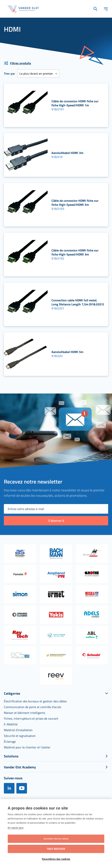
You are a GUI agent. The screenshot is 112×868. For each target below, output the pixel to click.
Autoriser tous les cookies (56, 839)
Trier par (9, 74)
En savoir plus (16, 828)
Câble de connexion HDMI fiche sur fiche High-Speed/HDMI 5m (75, 203)
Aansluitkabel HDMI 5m (67, 352)
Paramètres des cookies (56, 859)
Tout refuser (56, 849)
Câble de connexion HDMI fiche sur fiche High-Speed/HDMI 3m (75, 252)
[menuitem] (35, 701)
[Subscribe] (56, 521)
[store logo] (23, 9)
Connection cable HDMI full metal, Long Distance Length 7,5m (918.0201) (78, 302)
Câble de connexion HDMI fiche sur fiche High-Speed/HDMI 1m (75, 103)
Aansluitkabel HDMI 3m (67, 153)
